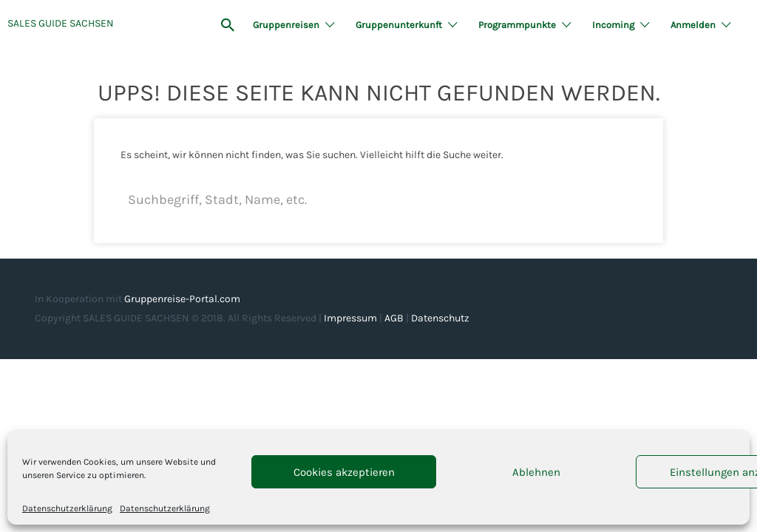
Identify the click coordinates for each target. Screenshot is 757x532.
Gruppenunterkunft (399, 25)
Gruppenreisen (286, 25)
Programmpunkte (517, 25)
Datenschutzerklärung (67, 508)
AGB (394, 318)
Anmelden (693, 25)
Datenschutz (440, 318)
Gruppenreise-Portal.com (182, 299)
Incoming (613, 25)
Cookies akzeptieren (344, 472)
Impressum (350, 318)
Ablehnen (536, 472)
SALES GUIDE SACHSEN (61, 23)
